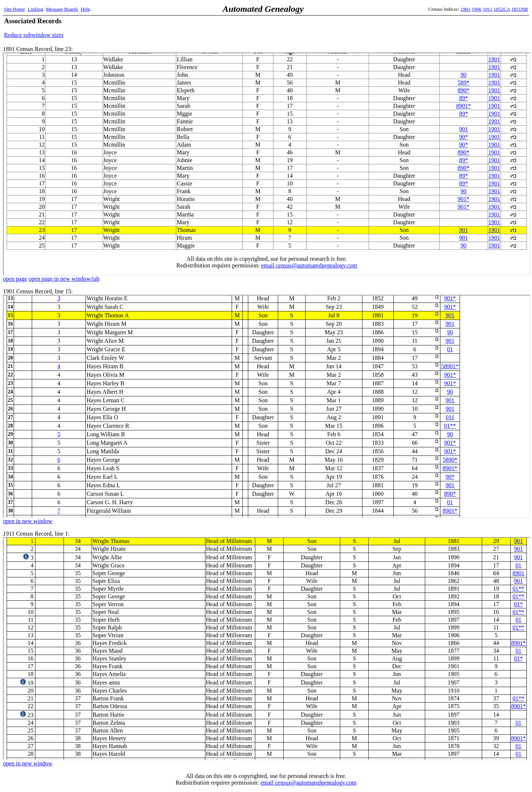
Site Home (15, 9)
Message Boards (62, 9)
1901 (466, 9)
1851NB (520, 9)
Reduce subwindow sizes (34, 35)
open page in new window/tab (64, 279)
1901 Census (267, 406)
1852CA (502, 9)
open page (15, 279)
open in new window (28, 521)
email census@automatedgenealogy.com (308, 783)
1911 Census (267, 649)
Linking (35, 9)
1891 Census (267, 164)
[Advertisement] (441, 28)
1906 (477, 9)
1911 (488, 9)
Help (85, 9)
